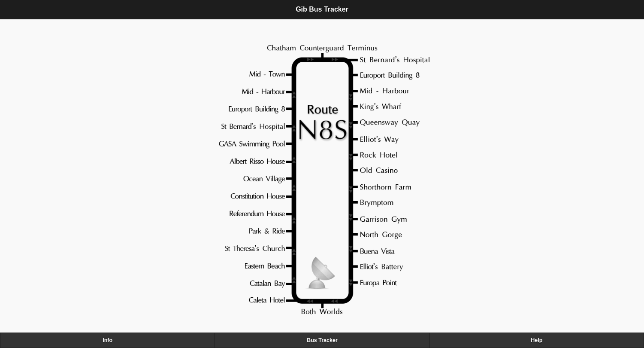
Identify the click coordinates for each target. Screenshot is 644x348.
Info (107, 340)
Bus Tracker (322, 340)
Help (537, 340)
